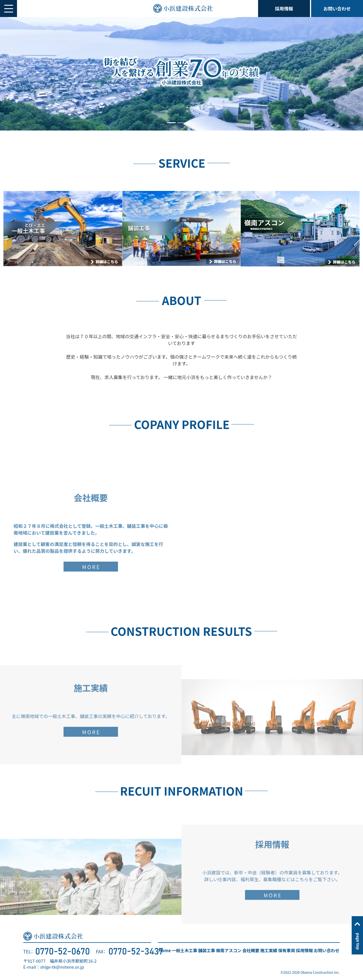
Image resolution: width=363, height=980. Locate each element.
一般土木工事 (184, 950)
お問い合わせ (337, 9)
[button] (9, 9)
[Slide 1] (171, 123)
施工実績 (269, 950)
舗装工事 (206, 950)
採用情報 (284, 9)
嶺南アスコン (229, 950)
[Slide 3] (192, 123)
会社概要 (251, 950)
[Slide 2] (181, 123)
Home (164, 950)
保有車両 (286, 950)
